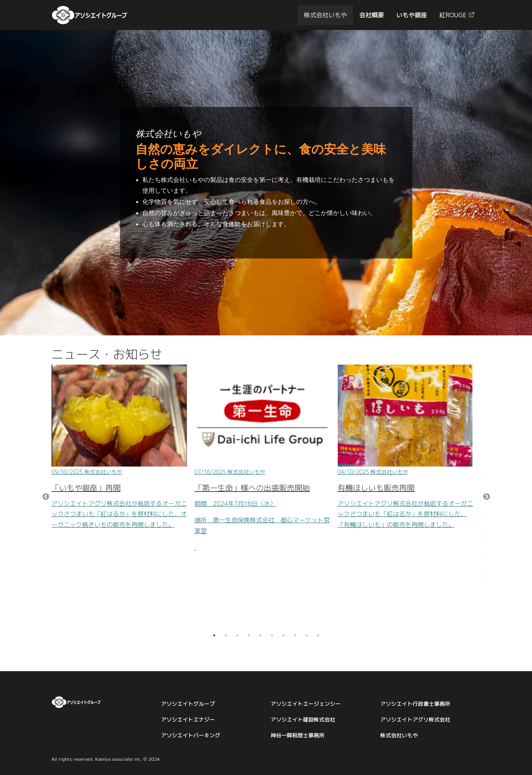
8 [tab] (295, 635)
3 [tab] (237, 635)
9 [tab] (307, 635)
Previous (46, 497)
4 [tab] (249, 635)
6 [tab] (272, 635)
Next (487, 497)
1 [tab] (214, 635)
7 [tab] (284, 635)
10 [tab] (318, 635)
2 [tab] (226, 635)
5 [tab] (260, 635)
